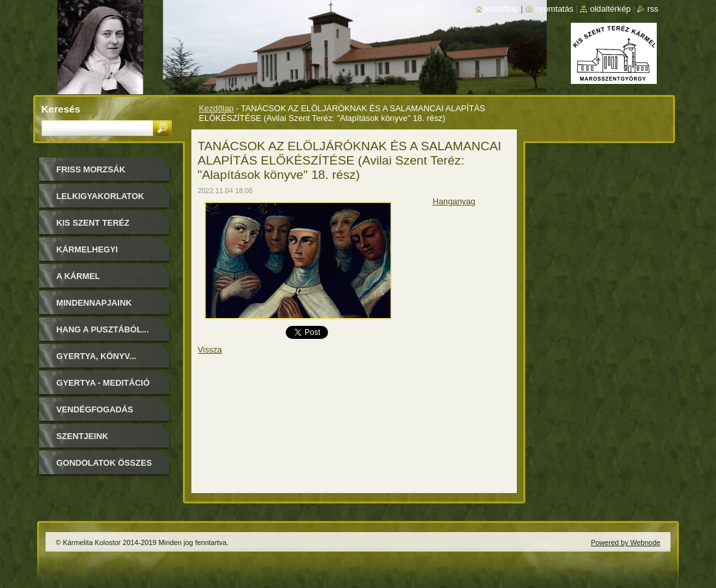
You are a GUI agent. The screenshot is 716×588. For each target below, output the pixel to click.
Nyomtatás (554, 9)
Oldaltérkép (610, 9)
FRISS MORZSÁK (91, 169)
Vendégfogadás (95, 409)
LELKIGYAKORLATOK (101, 196)
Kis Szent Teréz (93, 223)
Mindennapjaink (94, 303)
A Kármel (78, 276)
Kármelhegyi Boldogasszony (95, 254)
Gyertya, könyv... (97, 356)
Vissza (210, 350)
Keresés (61, 109)
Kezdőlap (216, 108)
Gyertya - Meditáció (103, 383)
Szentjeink (83, 436)
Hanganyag (454, 201)
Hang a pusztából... (103, 329)
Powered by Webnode (626, 542)
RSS (653, 9)
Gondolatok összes (104, 463)
